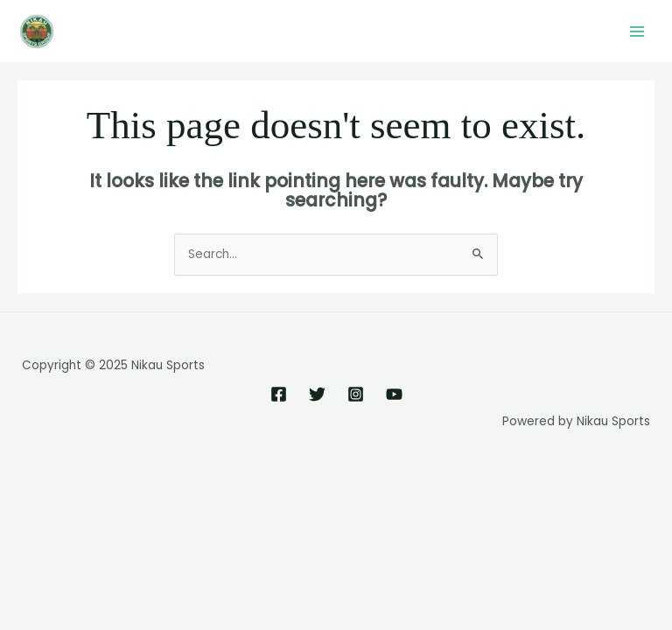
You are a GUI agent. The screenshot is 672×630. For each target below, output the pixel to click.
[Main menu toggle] (637, 31)
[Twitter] (317, 394)
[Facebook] (279, 394)
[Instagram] (356, 394)
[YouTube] (394, 394)
